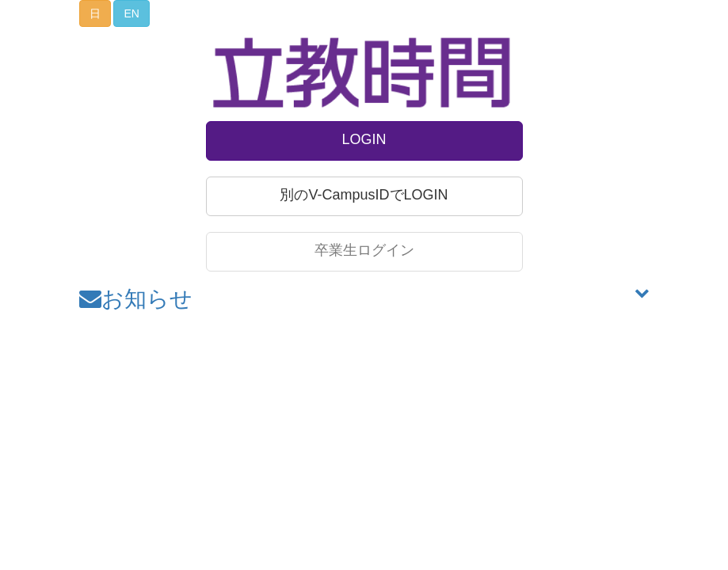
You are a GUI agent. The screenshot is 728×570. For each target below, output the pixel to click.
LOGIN (364, 139)
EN (131, 13)
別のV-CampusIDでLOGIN (364, 195)
